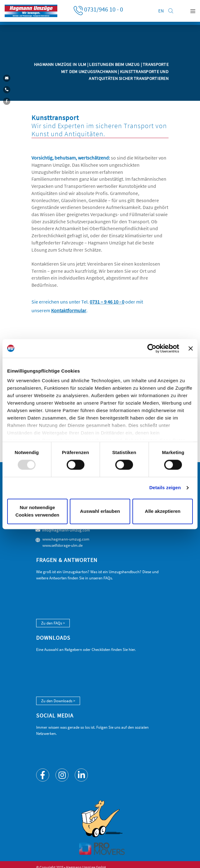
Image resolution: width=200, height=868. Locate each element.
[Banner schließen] (191, 348)
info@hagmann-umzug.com (66, 530)
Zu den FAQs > (53, 623)
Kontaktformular (69, 311)
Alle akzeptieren (163, 511)
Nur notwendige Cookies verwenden (37, 511)
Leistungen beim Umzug (115, 64)
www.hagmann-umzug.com (66, 539)
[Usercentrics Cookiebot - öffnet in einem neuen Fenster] (152, 348)
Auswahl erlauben (100, 511)
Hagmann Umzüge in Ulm (61, 64)
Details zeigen (165, 488)
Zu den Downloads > (58, 701)
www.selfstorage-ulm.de (62, 545)
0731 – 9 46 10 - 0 (107, 302)
